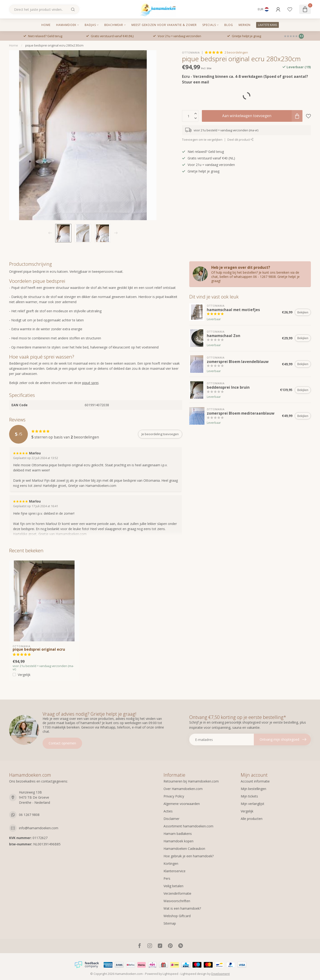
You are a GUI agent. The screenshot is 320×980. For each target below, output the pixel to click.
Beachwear (114, 25)
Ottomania (191, 52)
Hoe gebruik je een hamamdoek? (189, 856)
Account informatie (255, 781)
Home (46, 25)
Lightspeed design (194, 974)
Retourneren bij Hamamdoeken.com (191, 781)
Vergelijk (24, 675)
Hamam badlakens (178, 834)
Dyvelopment (220, 974)
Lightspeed (170, 974)
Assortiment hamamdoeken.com (188, 826)
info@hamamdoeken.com (39, 828)
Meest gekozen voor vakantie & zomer (164, 25)
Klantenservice (175, 871)
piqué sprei (90, 383)
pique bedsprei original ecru (39, 650)
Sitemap (170, 923)
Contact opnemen (62, 743)
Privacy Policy (174, 796)
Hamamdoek (66, 25)
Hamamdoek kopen (178, 841)
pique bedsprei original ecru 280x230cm (54, 45)
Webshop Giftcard (177, 916)
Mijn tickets (249, 796)
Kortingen (171, 863)
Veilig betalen (173, 886)
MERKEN (245, 25)
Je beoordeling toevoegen (160, 434)
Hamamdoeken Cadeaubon (184, 849)
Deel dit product (240, 140)
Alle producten (252, 819)
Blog (229, 25)
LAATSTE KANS (267, 25)
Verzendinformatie (177, 893)
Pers (167, 878)
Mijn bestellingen (253, 789)
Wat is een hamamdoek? (182, 908)
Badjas (90, 25)
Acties (168, 811)
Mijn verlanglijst (253, 804)
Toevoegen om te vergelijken (202, 140)
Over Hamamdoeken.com (183, 789)
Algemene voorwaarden (182, 804)
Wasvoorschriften (177, 901)
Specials (209, 25)
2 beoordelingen (236, 52)
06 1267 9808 (29, 815)
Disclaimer (171, 819)
